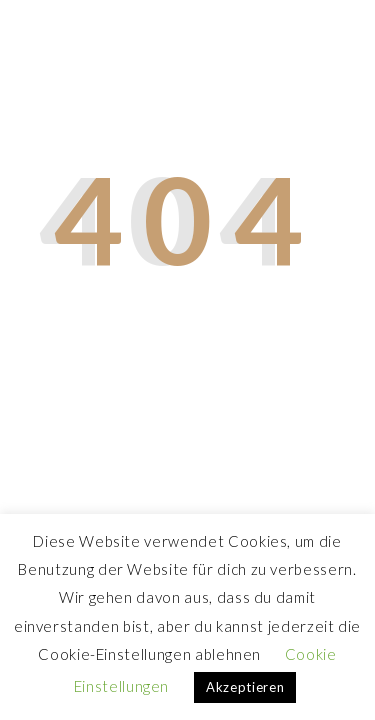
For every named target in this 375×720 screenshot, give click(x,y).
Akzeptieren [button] (245, 687)
